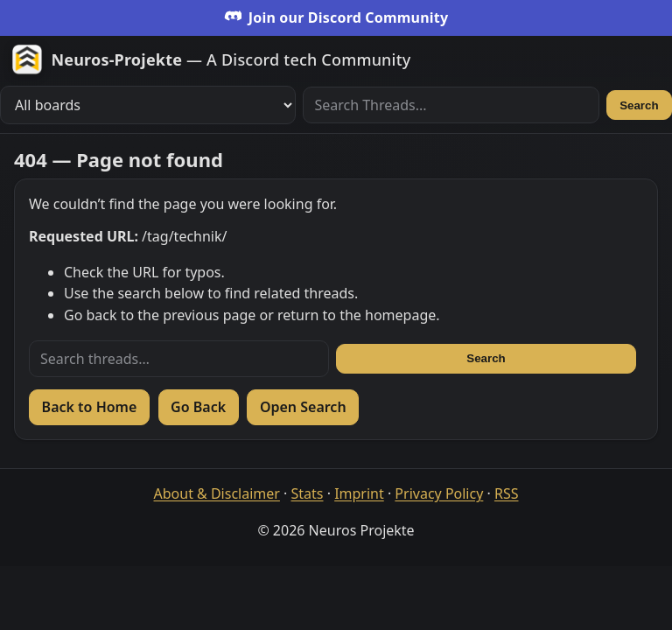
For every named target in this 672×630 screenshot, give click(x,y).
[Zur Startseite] (211, 59)
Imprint (359, 493)
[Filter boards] (148, 105)
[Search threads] (179, 359)
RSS (507, 493)
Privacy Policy (439, 493)
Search (639, 105)
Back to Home (90, 407)
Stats (308, 493)
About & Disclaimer (217, 493)
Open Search (303, 407)
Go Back (198, 407)
